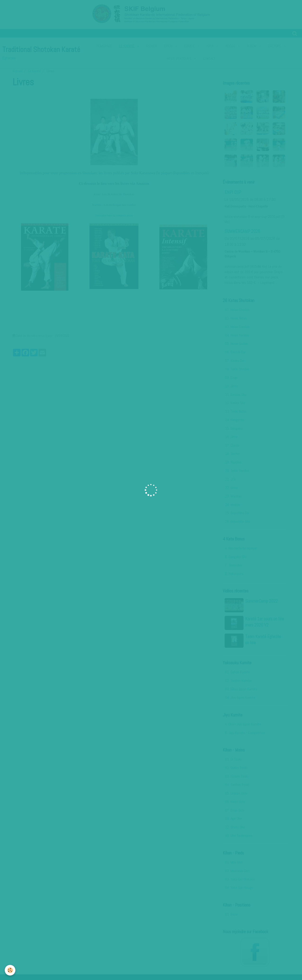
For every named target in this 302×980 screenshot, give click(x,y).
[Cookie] (10, 970)
